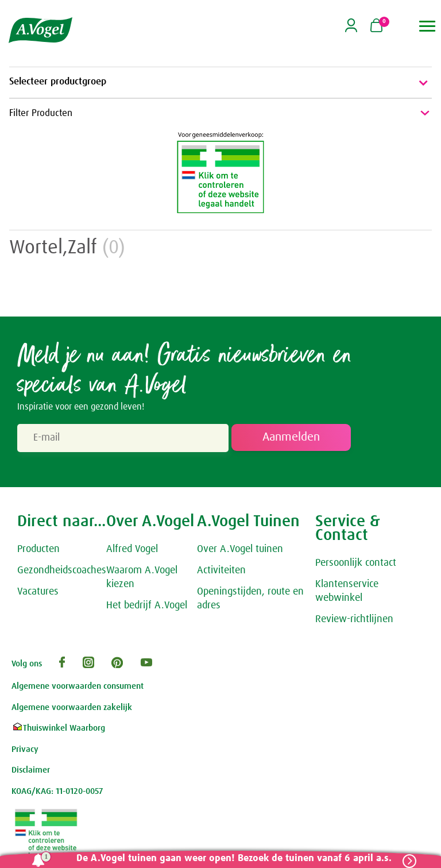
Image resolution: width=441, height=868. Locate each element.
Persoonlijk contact (356, 565)
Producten (38, 551)
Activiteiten (221, 572)
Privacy (25, 751)
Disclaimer (31, 772)
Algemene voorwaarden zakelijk (72, 709)
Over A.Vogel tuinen (240, 551)
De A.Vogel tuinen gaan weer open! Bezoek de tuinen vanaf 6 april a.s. (232, 859)
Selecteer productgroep (220, 83)
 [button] (428, 26)
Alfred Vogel (132, 551)
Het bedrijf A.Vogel (147, 607)
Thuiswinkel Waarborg (58, 730)
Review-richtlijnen (354, 620)
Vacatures (38, 593)
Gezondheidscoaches (62, 572)
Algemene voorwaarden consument (78, 688)
